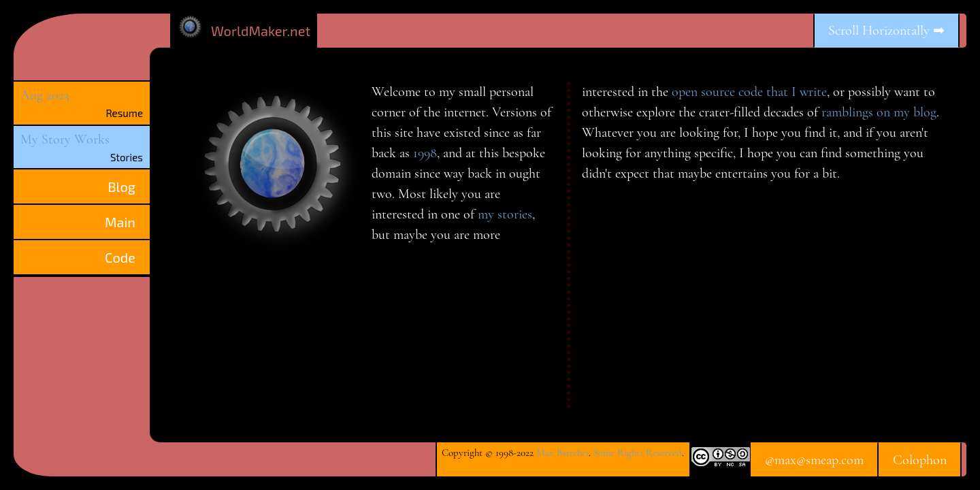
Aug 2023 (45, 95)
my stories (505, 214)
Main (120, 222)
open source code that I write (749, 92)
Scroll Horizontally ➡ (886, 31)
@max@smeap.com (814, 460)
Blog (121, 186)
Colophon (920, 460)
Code (120, 257)
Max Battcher (562, 453)
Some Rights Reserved (638, 453)
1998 (425, 153)
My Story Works (65, 140)
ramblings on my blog (879, 112)
